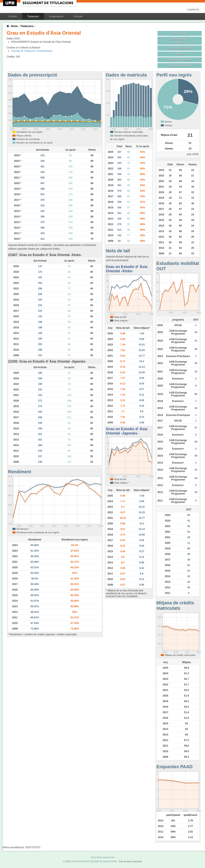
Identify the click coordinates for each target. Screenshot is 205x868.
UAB (10, 3)
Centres (13, 16)
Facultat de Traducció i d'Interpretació (32, 51)
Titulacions (33, 16)
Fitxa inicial (179, 33)
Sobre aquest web (105, 857)
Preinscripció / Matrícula (180, 41)
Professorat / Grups (180, 48)
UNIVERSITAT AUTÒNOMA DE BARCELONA (94, 861)
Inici (92, 857)
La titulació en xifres (180, 65)
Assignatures (56, 16)
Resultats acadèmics (180, 60)
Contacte (193, 10)
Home (14, 26)
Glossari (78, 16)
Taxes (180, 54)
